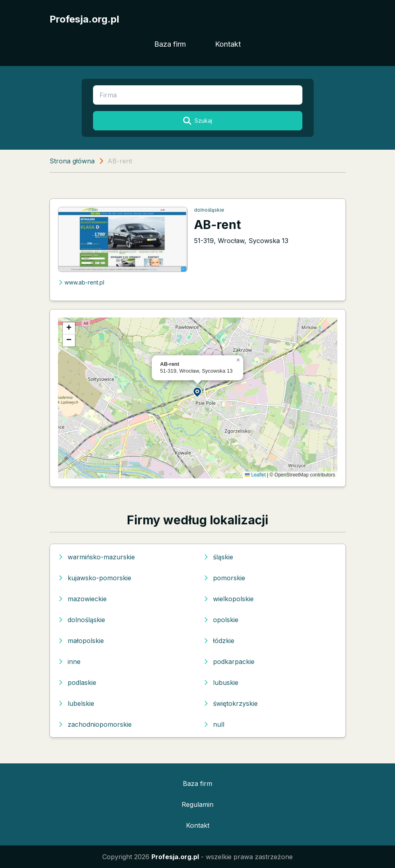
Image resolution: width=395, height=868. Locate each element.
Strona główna (72, 161)
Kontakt (228, 44)
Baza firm (170, 44)
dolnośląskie (209, 210)
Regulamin (197, 804)
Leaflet (255, 475)
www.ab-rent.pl (81, 282)
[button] (198, 392)
